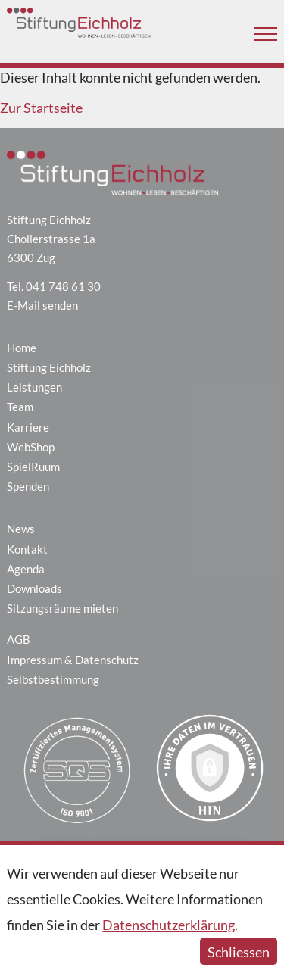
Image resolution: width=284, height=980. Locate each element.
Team (20, 407)
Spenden (28, 486)
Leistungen (34, 387)
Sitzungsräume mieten (62, 608)
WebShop (31, 447)
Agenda (26, 569)
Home (22, 348)
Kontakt (27, 549)
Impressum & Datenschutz (73, 660)
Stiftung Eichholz (49, 367)
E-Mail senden (42, 305)
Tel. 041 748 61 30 (54, 286)
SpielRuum (33, 467)
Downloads (34, 588)
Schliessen (239, 952)
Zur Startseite (41, 108)
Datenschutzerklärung (169, 925)
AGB (19, 639)
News (21, 529)
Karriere (28, 427)
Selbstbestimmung (53, 679)
